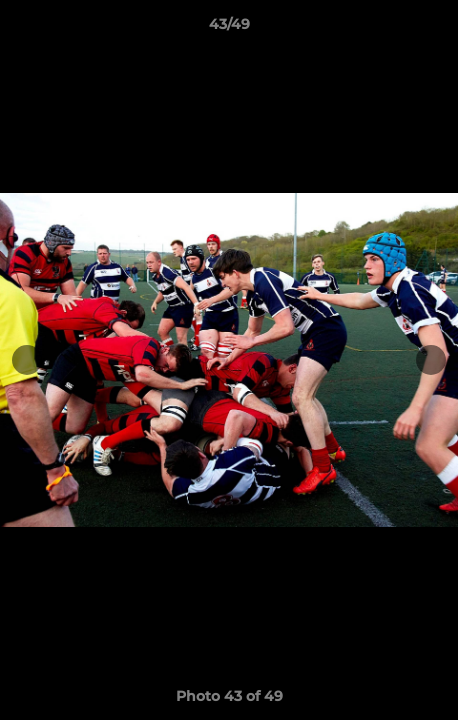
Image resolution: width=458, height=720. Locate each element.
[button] (434, 29)
